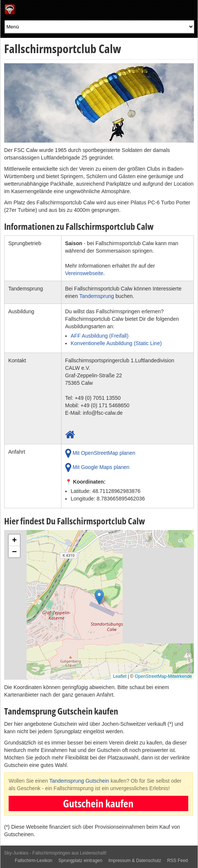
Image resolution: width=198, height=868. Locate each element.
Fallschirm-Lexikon (33, 861)
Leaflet (120, 676)
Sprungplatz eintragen (80, 861)
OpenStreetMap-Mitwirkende (163, 676)
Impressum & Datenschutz (135, 861)
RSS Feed (178, 861)
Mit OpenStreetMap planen (100, 453)
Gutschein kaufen (98, 803)
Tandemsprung (97, 296)
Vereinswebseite (84, 273)
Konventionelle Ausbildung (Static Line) (116, 343)
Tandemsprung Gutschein (79, 781)
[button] (99, 599)
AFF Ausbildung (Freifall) (100, 336)
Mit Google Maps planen (97, 467)
